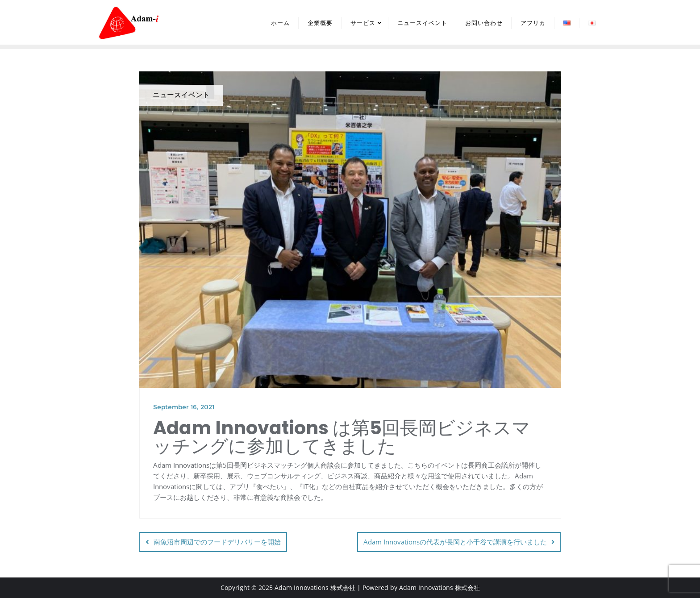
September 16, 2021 (184, 407)
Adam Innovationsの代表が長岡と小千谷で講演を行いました (455, 542)
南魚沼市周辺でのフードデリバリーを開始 (217, 542)
